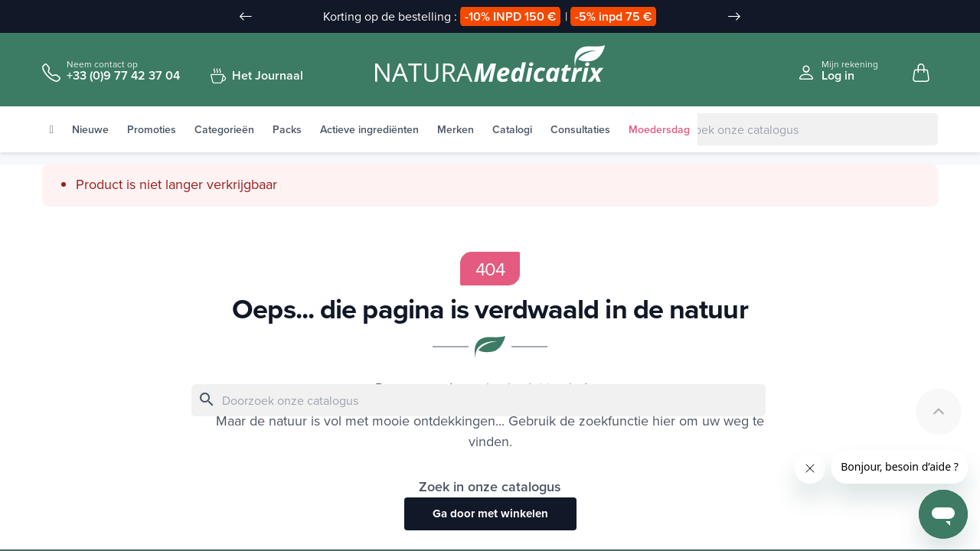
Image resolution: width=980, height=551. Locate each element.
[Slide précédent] (246, 17)
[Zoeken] (785, 130)
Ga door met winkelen (490, 514)
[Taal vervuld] (911, 18)
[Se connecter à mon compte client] (838, 71)
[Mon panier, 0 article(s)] (921, 73)
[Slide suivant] (734, 17)
